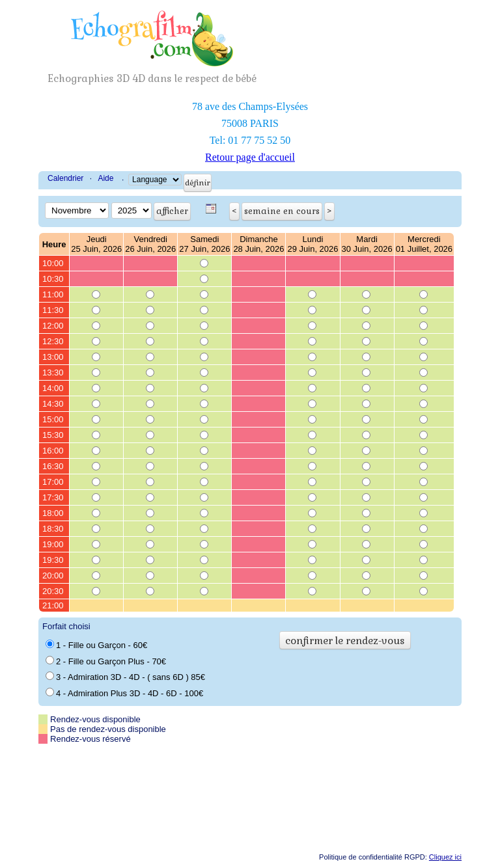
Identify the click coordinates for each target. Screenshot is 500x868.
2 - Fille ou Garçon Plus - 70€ (106, 661)
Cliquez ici (445, 857)
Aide (105, 178)
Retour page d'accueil (250, 157)
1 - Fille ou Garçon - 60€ (96, 645)
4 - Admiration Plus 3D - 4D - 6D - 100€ (124, 693)
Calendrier (65, 178)
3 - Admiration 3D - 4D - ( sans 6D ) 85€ (125, 677)
